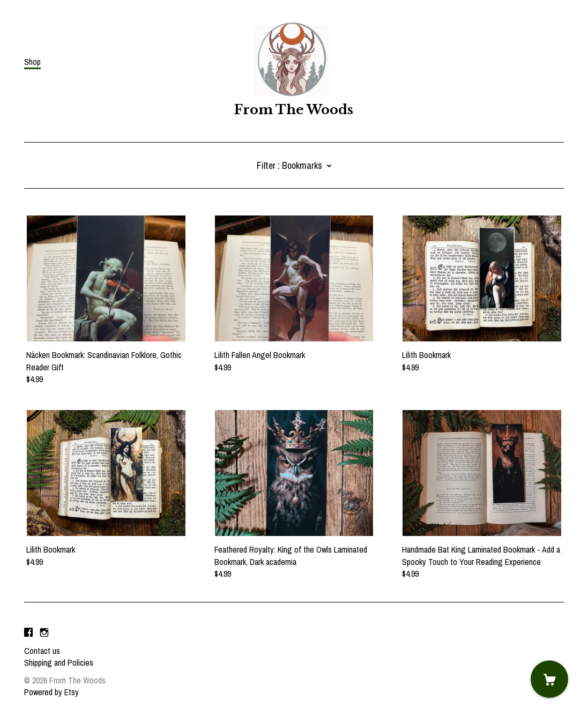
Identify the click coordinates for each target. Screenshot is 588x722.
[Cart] (549, 679)
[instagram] (44, 632)
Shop (32, 62)
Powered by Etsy (51, 692)
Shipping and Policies (59, 663)
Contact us (42, 651)
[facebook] (28, 632)
